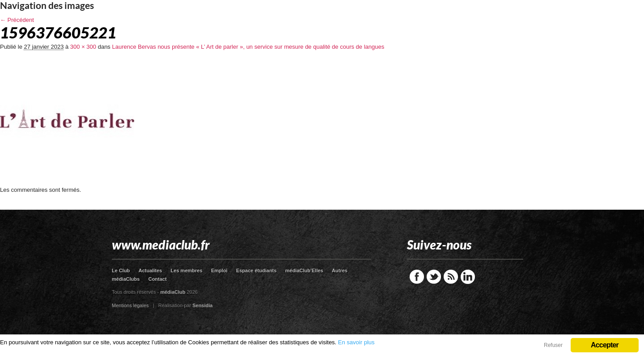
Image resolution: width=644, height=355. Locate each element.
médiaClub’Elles (304, 270)
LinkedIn (468, 277)
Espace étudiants (256, 270)
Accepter (605, 345)
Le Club (121, 270)
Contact (158, 279)
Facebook (417, 277)
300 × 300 (83, 47)
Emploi (219, 270)
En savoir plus (356, 342)
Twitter (434, 277)
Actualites (150, 270)
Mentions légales (130, 305)
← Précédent (17, 20)
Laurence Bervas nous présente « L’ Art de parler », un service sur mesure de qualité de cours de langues (248, 47)
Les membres (187, 270)
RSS (451, 277)
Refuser (553, 345)
